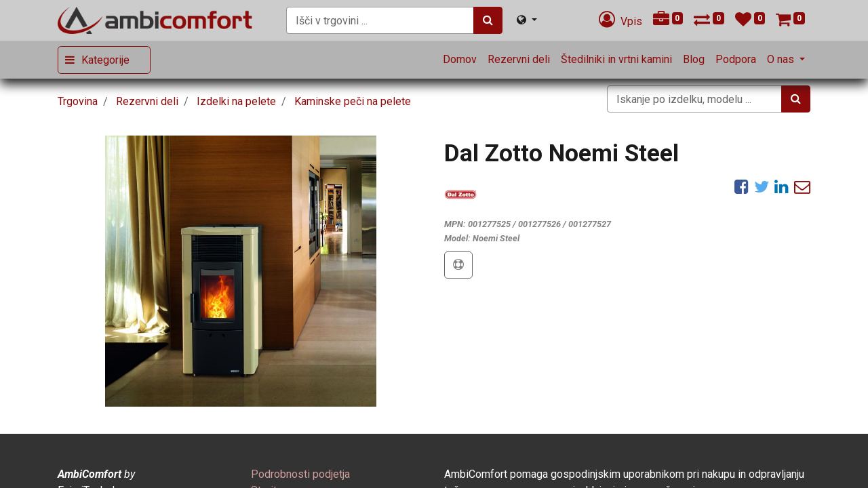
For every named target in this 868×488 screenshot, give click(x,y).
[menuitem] (460, 60)
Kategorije (105, 60)
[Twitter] (762, 186)
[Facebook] (742, 186)
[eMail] (802, 186)
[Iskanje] (488, 20)
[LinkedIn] (782, 186)
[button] (458, 265)
